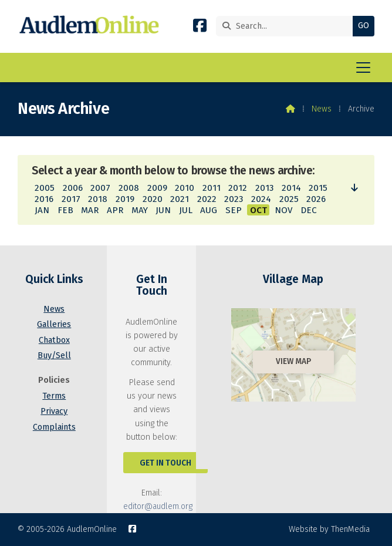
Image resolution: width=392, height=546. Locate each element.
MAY (140, 210)
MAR (90, 210)
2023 (234, 199)
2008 (129, 188)
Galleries (54, 324)
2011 (212, 188)
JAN (42, 210)
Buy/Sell (54, 355)
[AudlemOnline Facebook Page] (200, 28)
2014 (291, 188)
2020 (153, 199)
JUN (163, 210)
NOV (283, 210)
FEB (65, 210)
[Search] (287, 26)
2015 (318, 188)
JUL (186, 210)
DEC (309, 210)
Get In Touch (165, 463)
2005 (45, 188)
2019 (125, 199)
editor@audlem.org (158, 506)
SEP (234, 210)
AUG (209, 210)
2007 (100, 188)
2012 (238, 188)
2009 (157, 188)
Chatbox (54, 340)
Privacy (54, 411)
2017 (71, 199)
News (322, 109)
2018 (98, 199)
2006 (73, 188)
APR (115, 210)
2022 (207, 199)
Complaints (54, 427)
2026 (316, 199)
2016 (44, 199)
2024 (261, 199)
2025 (289, 199)
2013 (264, 188)
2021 (180, 199)
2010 (185, 188)
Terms (54, 396)
